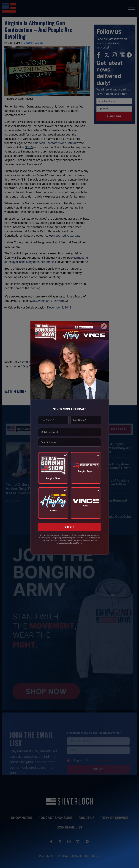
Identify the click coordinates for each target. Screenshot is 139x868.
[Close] (104, 326)
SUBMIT (69, 527)
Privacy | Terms (76, 543)
